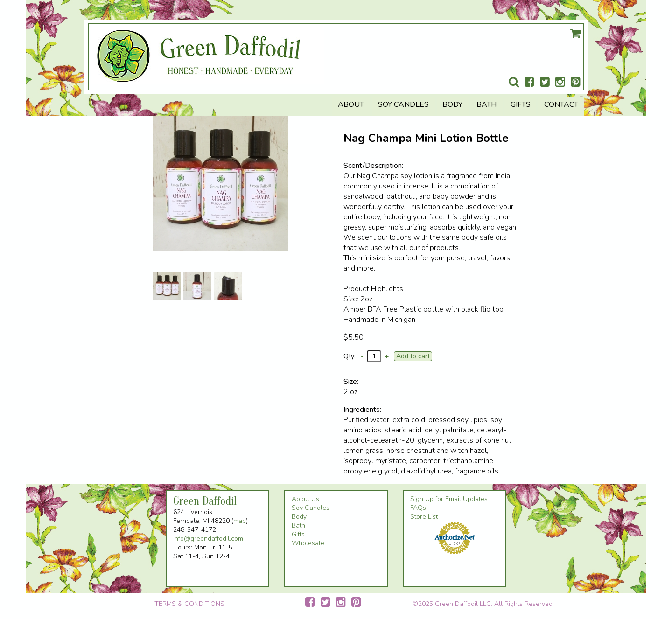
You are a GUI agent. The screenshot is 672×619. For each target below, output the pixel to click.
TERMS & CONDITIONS (189, 604)
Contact (561, 104)
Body (452, 104)
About (351, 104)
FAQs (418, 508)
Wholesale (308, 543)
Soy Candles (403, 104)
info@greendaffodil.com (208, 539)
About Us (305, 499)
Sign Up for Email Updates (449, 499)
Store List (424, 517)
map (240, 521)
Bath (486, 104)
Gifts (521, 104)
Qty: (350, 356)
